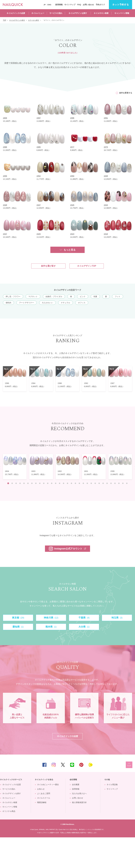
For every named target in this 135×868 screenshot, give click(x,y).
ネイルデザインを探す (78, 13)
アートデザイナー (26, 303)
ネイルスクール (44, 828)
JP (45, 5)
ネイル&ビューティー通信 (48, 815)
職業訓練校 (42, 833)
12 (52, 483)
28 (115, 483)
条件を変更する (126, 93)
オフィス (82, 303)
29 (119, 483)
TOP (129, 795)
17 (71, 483)
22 (91, 483)
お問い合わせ (88, 5)
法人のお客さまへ (79, 824)
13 (56, 483)
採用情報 (59, 5)
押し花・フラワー (13, 296)
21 (87, 483)
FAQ (79, 5)
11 (48, 483)
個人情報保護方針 (79, 833)
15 (64, 483)
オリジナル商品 (9, 842)
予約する (120, 5)
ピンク (83, 296)
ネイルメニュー (38, 13)
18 (75, 483)
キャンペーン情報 (122, 13)
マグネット (33, 296)
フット (118, 296)
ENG (49, 5)
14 (60, 483)
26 (107, 483)
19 (79, 483)
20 (83, 483)
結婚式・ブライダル (54, 296)
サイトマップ (70, 5)
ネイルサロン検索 (101, 13)
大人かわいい (47, 303)
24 (99, 483)
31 (127, 483)
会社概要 (76, 815)
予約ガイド (100, 5)
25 (103, 483)
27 (111, 483)
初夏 (95, 296)
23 (95, 483)
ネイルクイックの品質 (16, 13)
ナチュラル (66, 303)
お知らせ (41, 819)
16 (67, 483)
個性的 (8, 303)
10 (44, 483)
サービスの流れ (56, 13)
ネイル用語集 (112, 815)
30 (123, 483)
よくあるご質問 (44, 824)
